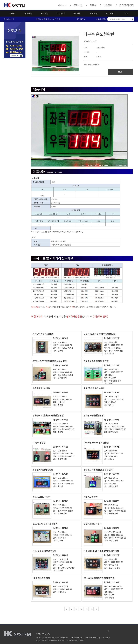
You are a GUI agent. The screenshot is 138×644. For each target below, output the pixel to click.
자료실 (93, 5)
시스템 (12, 13)
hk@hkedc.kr (105, 637)
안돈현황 (45, 13)
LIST (120, 72)
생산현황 (28, 13)
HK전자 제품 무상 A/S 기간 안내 (48, 19)
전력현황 (77, 13)
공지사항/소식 (9, 19)
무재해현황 (61, 13)
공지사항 (78, 5)
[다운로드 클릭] (100, 316)
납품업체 (108, 5)
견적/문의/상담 (127, 5)
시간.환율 (110, 13)
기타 (126, 13)
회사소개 (62, 5)
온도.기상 (93, 13)
